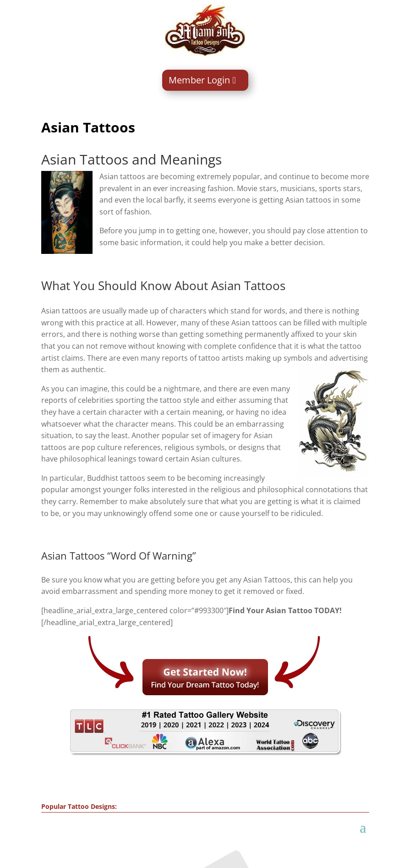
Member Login (199, 80)
